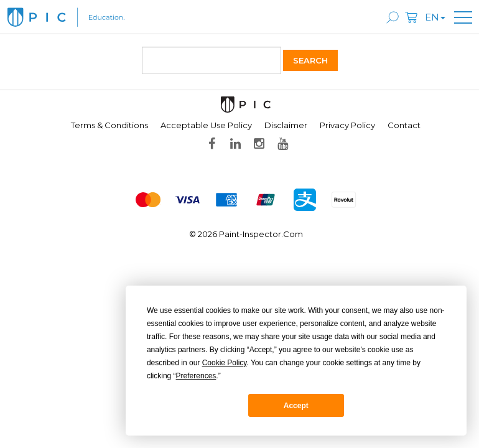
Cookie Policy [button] (225, 363)
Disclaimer (286, 125)
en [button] (435, 17)
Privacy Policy (347, 125)
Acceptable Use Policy (206, 125)
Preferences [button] (196, 376)
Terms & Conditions (109, 125)
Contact (404, 125)
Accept (296, 406)
